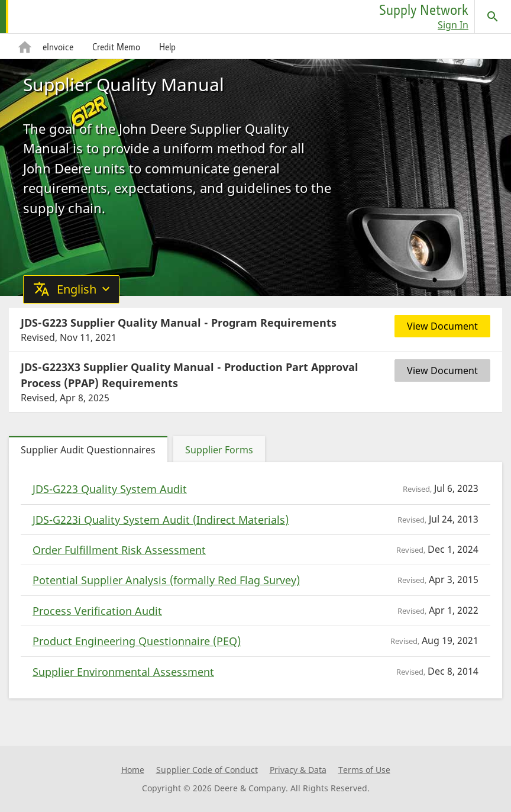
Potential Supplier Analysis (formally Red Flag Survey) (166, 580)
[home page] (58, 17)
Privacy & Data (298, 770)
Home (133, 770)
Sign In (453, 25)
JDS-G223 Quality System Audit (110, 489)
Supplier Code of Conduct (207, 770)
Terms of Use (364, 770)
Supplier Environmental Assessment (123, 672)
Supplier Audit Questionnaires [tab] (88, 450)
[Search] (493, 17)
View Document (442, 326)
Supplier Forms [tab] (219, 450)
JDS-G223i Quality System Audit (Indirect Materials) (161, 520)
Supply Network (424, 10)
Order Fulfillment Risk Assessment (119, 550)
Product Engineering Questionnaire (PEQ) (137, 641)
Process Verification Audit (97, 611)
